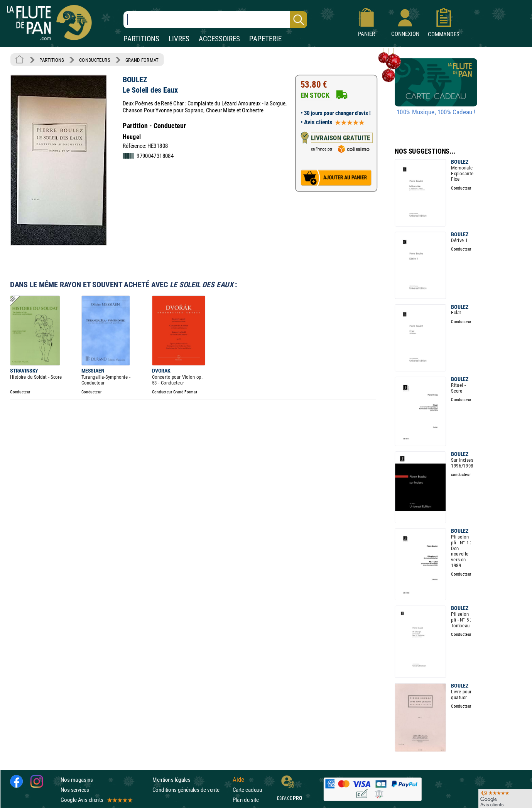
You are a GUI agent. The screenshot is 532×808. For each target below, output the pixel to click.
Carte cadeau (247, 790)
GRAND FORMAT (142, 60)
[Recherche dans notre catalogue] (215, 20)
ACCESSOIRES (219, 39)
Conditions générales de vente (191, 790)
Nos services (75, 790)
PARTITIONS (141, 39)
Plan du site (246, 800)
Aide (238, 779)
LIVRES (179, 39)
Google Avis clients (96, 800)
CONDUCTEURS (95, 60)
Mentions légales (171, 780)
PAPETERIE (265, 39)
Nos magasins (77, 780)
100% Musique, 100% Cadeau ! (436, 112)
